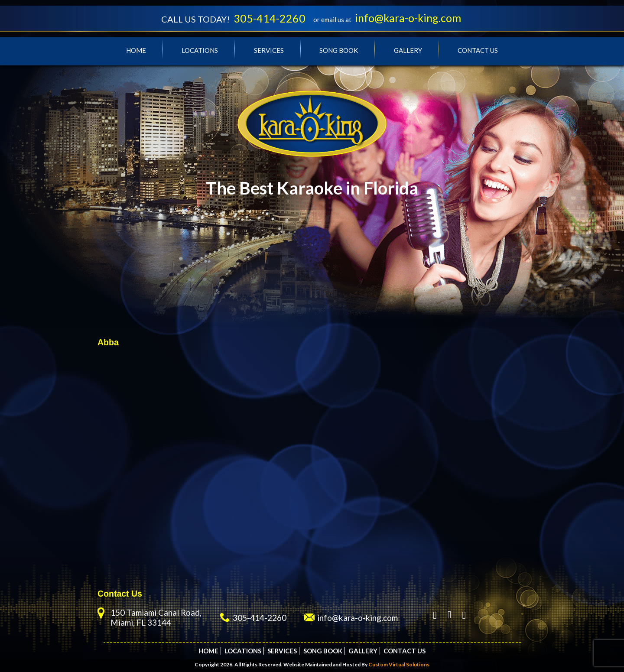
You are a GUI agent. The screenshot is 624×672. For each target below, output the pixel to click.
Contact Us (478, 50)
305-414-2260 (270, 18)
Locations (200, 50)
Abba (108, 342)
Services (269, 50)
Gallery (408, 50)
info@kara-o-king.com (408, 18)
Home (136, 50)
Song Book (339, 50)
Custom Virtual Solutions (399, 664)
